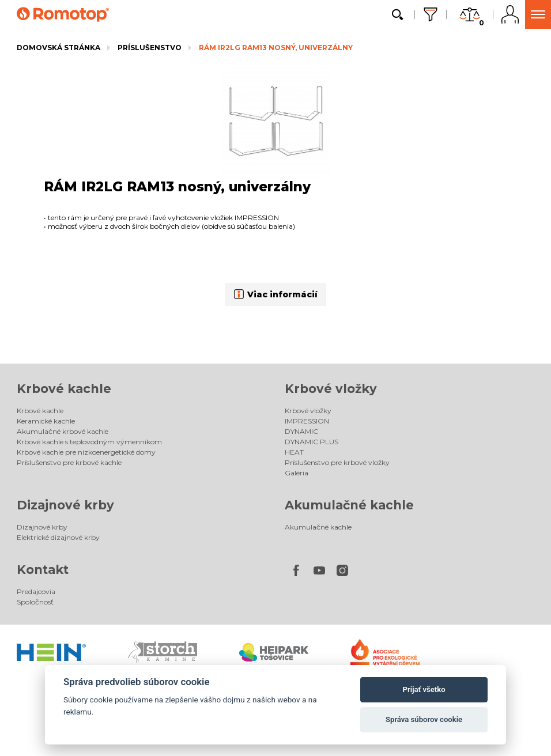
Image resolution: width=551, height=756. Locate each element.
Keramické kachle (46, 421)
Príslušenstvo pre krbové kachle (69, 462)
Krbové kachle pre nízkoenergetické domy (86, 452)
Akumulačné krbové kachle (63, 431)
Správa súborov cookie (424, 719)
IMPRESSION (307, 421)
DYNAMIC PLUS (312, 442)
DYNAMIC (301, 431)
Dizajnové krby (65, 505)
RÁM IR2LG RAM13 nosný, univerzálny (276, 48)
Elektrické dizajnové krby (58, 537)
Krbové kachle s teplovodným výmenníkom (89, 442)
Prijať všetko (424, 689)
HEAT (294, 452)
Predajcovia (36, 591)
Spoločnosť (35, 602)
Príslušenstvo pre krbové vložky (337, 462)
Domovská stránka (59, 48)
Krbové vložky (331, 389)
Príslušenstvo (150, 48)
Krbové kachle (64, 389)
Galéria (297, 473)
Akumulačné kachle (349, 505)
